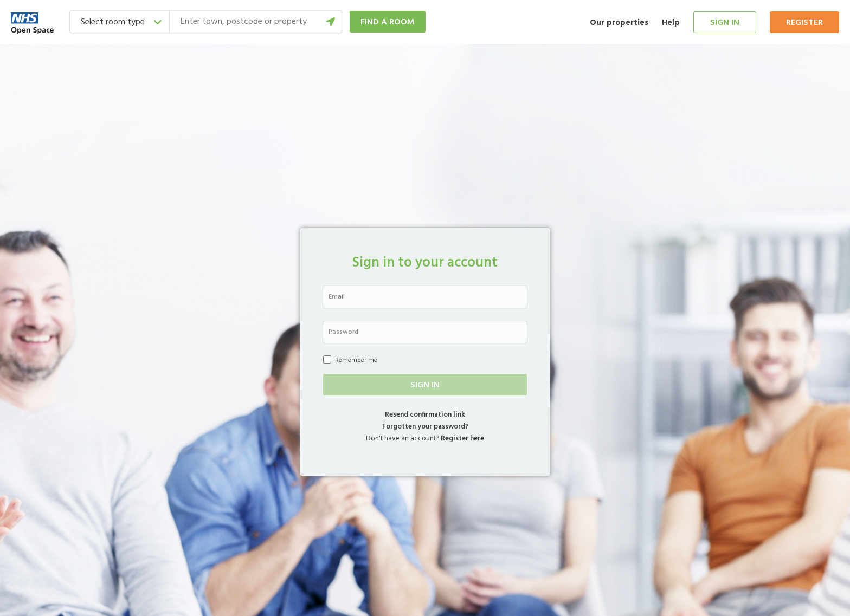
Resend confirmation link (425, 415)
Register (804, 23)
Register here (462, 439)
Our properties (619, 23)
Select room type (113, 22)
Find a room (388, 22)
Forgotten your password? (425, 427)
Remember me (350, 360)
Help (671, 23)
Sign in (725, 23)
